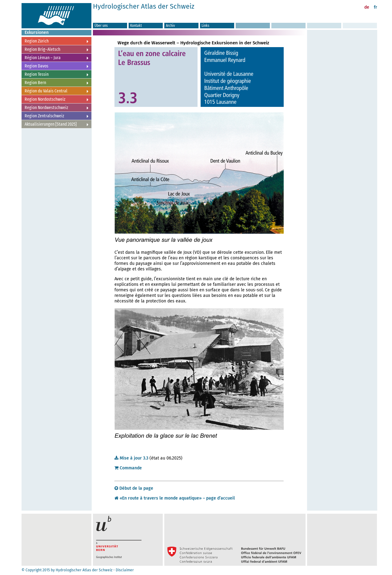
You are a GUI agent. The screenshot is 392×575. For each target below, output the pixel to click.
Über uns (101, 25)
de (367, 7)
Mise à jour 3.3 (131, 458)
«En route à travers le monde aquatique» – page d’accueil (175, 498)
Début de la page (134, 488)
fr (376, 7)
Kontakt (136, 25)
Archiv (170, 25)
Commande (128, 468)
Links (205, 25)
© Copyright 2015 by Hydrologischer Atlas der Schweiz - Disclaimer (78, 570)
